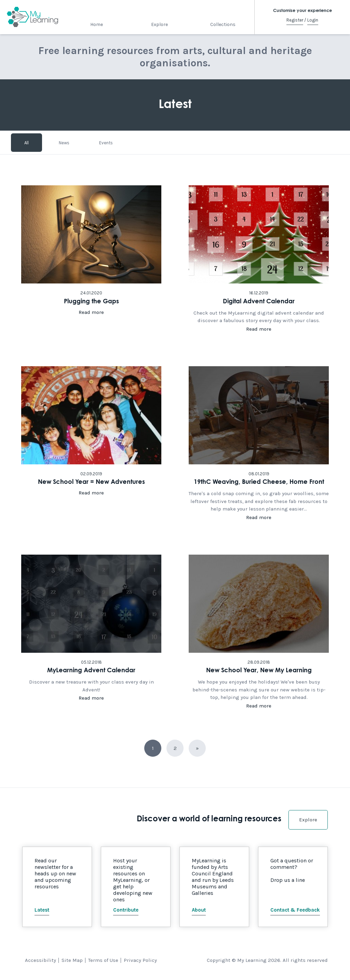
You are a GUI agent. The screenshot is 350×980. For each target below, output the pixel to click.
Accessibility (41, 960)
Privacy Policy (140, 960)
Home (97, 24)
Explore (159, 24)
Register (295, 20)
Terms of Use (103, 960)
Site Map (72, 960)
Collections (223, 24)
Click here (91, 259)
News (64, 142)
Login (313, 20)
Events (106, 142)
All (26, 142)
